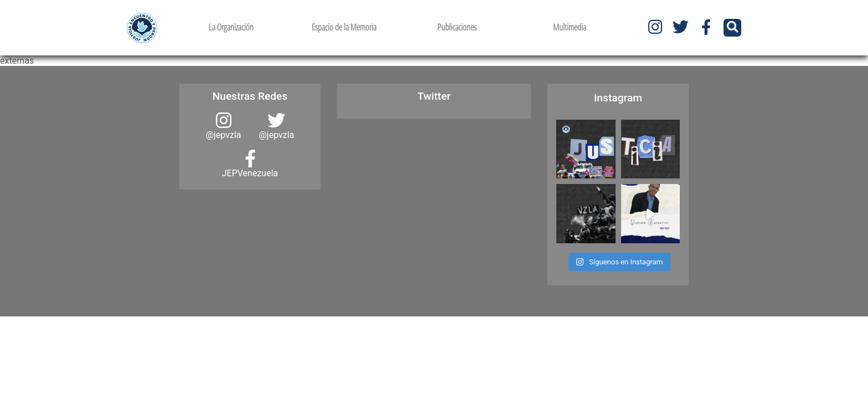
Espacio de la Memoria (344, 27)
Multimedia (570, 27)
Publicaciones (457, 27)
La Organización (231, 27)
